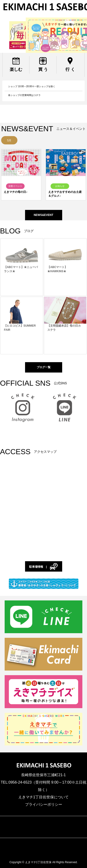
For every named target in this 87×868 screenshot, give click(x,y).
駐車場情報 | (43, 567)
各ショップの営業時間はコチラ (24, 95)
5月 (9, 140)
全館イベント (15, 186)
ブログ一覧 (44, 367)
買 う (43, 69)
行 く (70, 69)
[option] (9, 140)
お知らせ (60, 186)
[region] (43, 35)
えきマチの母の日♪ (16, 192)
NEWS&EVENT (43, 215)
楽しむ (16, 69)
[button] (43, 35)
